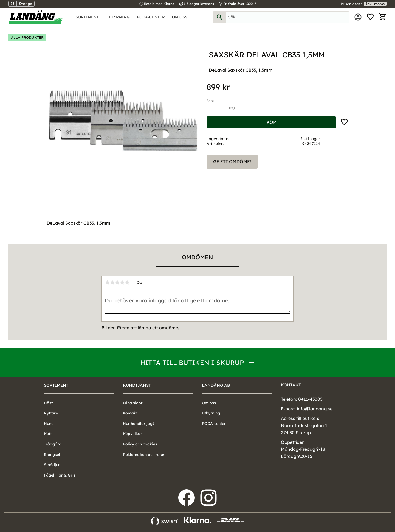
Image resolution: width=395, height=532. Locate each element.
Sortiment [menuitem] (87, 17)
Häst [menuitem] (48, 403)
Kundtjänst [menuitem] (137, 385)
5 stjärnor (127, 282)
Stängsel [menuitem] (52, 455)
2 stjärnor (112, 282)
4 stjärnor (122, 282)
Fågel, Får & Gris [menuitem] (60, 475)
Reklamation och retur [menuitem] (144, 455)
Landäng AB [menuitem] (216, 385)
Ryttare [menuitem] (51, 413)
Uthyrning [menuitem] (118, 17)
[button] (370, 17)
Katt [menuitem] (48, 434)
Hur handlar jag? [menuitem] (139, 424)
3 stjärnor (117, 282)
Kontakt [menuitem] (130, 413)
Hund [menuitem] (49, 424)
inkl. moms (375, 4)
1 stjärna (107, 282)
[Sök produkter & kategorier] (288, 17)
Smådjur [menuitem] (52, 465)
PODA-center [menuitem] (151, 17)
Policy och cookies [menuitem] (140, 444)
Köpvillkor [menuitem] (132, 434)
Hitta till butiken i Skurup (192, 363)
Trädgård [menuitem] (53, 444)
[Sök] (219, 17)
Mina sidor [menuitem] (358, 17)
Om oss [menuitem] (180, 17)
